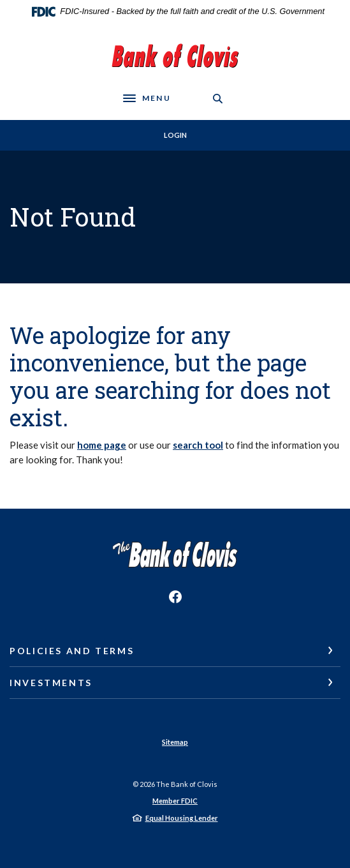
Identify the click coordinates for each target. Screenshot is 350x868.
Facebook (175, 597)
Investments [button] (51, 683)
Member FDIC (175, 801)
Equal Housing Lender (182, 818)
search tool (198, 445)
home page (102, 445)
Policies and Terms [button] (72, 651)
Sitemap (175, 742)
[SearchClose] (218, 99)
